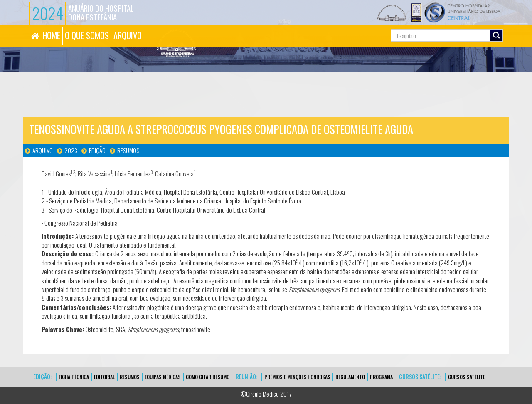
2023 (71, 150)
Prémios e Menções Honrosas (297, 377)
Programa (381, 377)
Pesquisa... (353, 25)
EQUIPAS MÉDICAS (163, 377)
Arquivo (43, 150)
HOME (51, 35)
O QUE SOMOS (87, 35)
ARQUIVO (128, 35)
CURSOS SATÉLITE (467, 377)
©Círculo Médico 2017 (266, 394)
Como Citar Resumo (208, 377)
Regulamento (350, 377)
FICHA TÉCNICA (74, 377)
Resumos (128, 150)
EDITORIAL (104, 377)
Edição (97, 150)
